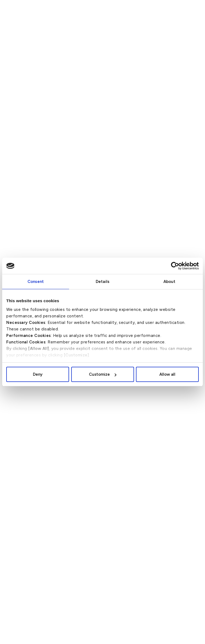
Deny (38, 374)
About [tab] (170, 282)
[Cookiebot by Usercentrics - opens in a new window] (175, 266)
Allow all (167, 374)
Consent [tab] (36, 282)
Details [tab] (102, 282)
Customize (103, 374)
